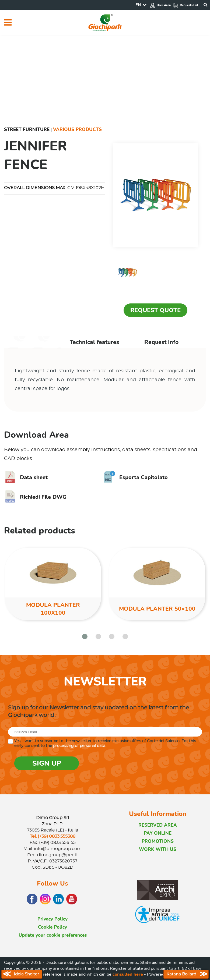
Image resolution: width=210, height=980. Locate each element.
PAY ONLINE (158, 833)
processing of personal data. (80, 746)
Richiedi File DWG (35, 497)
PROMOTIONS (158, 841)
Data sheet (26, 477)
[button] (85, 636)
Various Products (77, 130)
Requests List (186, 5)
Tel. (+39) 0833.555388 (53, 836)
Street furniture (27, 130)
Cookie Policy (52, 927)
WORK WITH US (158, 849)
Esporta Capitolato (136, 477)
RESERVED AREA (158, 825)
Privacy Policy (52, 919)
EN (138, 5)
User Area (160, 5)
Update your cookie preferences (53, 935)
